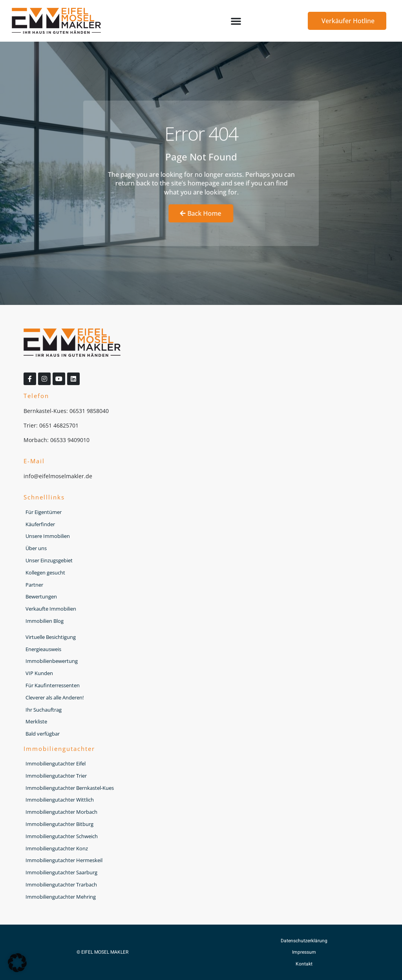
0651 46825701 (59, 425)
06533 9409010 (70, 440)
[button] (236, 21)
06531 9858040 (89, 411)
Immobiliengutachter (59, 749)
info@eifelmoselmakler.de (58, 476)
